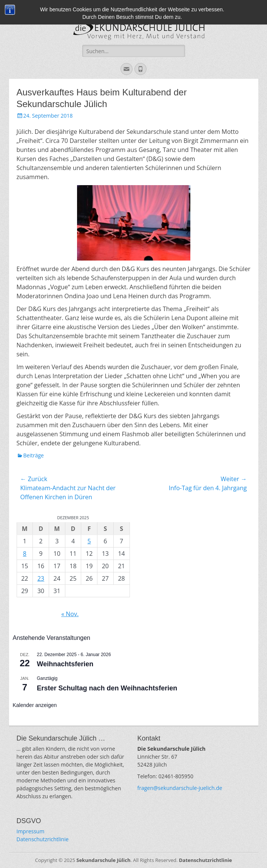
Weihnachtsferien (65, 664)
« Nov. (70, 614)
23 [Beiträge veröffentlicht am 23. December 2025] (41, 578)
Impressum (31, 831)
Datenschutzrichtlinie (43, 839)
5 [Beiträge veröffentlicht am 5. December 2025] (89, 541)
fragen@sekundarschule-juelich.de (180, 788)
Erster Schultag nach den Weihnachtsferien (107, 688)
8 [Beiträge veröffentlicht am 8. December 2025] (25, 554)
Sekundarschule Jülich (103, 860)
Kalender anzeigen (35, 705)
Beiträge (34, 455)
